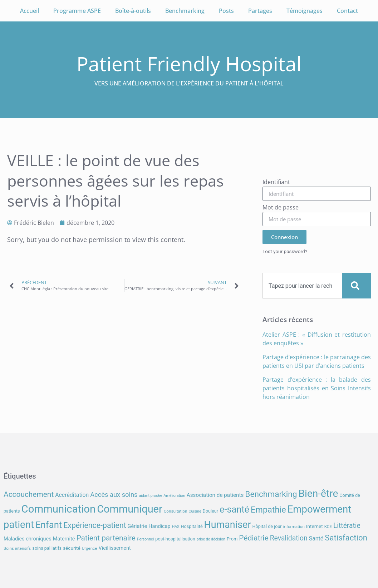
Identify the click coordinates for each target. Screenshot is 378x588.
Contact (347, 11)
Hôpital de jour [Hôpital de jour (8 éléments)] (267, 526)
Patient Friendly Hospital (189, 63)
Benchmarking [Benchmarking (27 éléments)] (271, 494)
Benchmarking (185, 11)
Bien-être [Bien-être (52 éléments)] (318, 493)
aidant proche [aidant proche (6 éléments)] (150, 496)
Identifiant (276, 182)
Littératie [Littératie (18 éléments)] (347, 526)
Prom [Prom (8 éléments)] (232, 539)
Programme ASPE (77, 11)
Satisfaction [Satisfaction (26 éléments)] (346, 538)
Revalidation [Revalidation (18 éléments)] (289, 538)
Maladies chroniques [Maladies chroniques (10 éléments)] (28, 539)
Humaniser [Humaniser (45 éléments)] (228, 525)
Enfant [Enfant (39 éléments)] (49, 525)
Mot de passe (281, 208)
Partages (260, 11)
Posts (226, 11)
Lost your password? (285, 251)
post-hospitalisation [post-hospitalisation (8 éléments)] (175, 539)
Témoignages (305, 11)
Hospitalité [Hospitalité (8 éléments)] (192, 526)
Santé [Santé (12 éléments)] (316, 538)
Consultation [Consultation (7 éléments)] (176, 511)
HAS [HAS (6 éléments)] (176, 527)
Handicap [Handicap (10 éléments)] (159, 526)
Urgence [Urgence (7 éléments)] (90, 548)
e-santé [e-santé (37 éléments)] (234, 510)
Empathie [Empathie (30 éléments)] (268, 510)
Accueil (30, 11)
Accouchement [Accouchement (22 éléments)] (29, 494)
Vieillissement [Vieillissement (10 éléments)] (114, 548)
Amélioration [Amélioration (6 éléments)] (174, 496)
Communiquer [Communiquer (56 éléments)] (130, 509)
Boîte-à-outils (133, 11)
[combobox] (302, 286)
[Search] (357, 286)
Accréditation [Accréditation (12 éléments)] (72, 495)
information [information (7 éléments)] (294, 527)
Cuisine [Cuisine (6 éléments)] (195, 511)
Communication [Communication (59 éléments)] (59, 509)
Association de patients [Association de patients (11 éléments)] (215, 495)
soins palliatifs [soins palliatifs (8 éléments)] (47, 548)
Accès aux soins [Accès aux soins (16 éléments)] (114, 495)
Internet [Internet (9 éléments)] (315, 526)
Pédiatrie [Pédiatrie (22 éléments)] (254, 538)
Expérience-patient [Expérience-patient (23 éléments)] (95, 525)
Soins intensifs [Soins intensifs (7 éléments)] (17, 548)
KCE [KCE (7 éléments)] (328, 527)
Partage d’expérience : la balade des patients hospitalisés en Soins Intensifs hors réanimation (317, 388)
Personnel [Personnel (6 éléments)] (146, 539)
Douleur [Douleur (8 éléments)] (211, 511)
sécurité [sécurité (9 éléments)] (72, 548)
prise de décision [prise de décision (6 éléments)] (211, 539)
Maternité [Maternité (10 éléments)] (64, 539)
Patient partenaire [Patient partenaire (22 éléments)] (106, 538)
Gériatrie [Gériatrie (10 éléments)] (138, 526)
